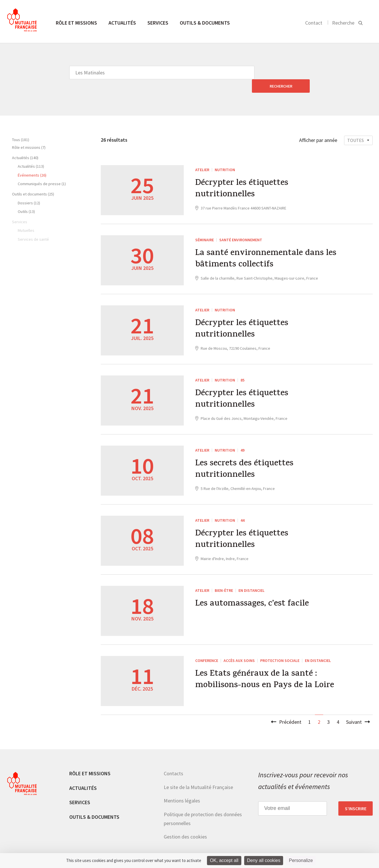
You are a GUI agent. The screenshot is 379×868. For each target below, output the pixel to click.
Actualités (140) (25, 144)
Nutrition (225, 156)
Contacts (173, 760)
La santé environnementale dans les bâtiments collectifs (266, 246)
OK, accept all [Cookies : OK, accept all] (224, 860)
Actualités (122, 23)
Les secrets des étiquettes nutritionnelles (244, 456)
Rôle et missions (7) (29, 134)
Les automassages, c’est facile (252, 591)
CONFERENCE (207, 647)
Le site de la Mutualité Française (198, 774)
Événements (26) (32, 162)
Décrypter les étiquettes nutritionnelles (242, 176)
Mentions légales (182, 787)
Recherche (343, 23)
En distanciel (251, 577)
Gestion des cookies (185, 823)
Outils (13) (26, 198)
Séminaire (205, 226)
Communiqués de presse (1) (42, 170)
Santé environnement (241, 226)
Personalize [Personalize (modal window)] (301, 860)
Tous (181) (21, 126)
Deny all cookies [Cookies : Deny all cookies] (264, 860)
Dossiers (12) (29, 189)
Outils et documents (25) (33, 181)
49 (242, 437)
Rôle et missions (76, 23)
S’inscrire (356, 795)
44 (242, 507)
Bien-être (224, 577)
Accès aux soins (239, 647)
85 (242, 367)
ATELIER (202, 156)
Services (158, 23)
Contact (314, 23)
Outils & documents (205, 23)
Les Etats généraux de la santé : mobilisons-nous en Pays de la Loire (265, 667)
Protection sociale (280, 647)
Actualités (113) (31, 153)
